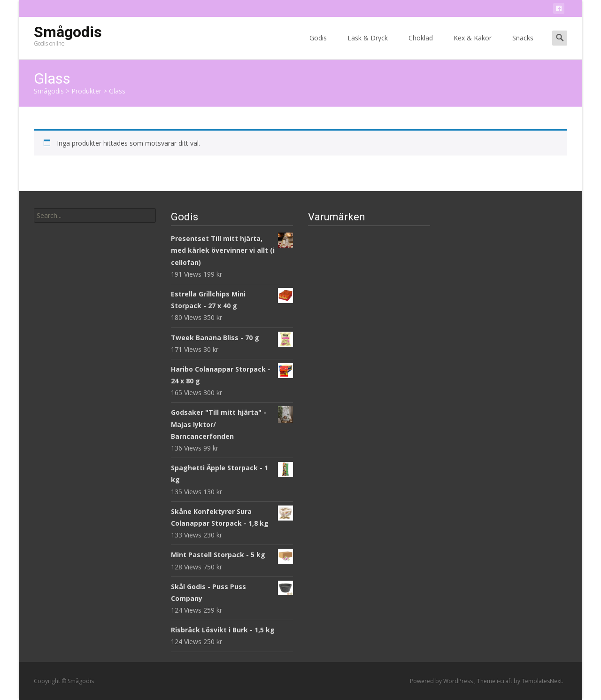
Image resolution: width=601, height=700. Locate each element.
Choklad (421, 46)
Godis (318, 46)
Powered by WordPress (442, 681)
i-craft (505, 681)
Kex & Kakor (473, 46)
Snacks (523, 46)
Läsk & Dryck (368, 46)
